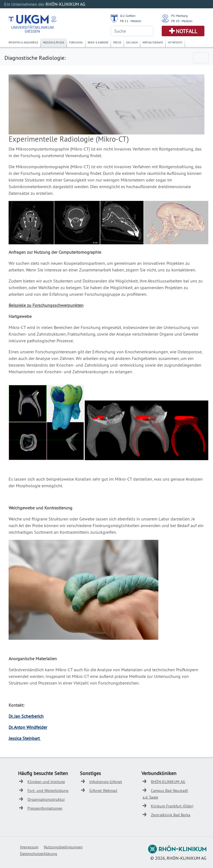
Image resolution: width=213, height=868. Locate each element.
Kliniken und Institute (46, 782)
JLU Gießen (128, 16)
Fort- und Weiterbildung (48, 791)
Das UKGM (132, 42)
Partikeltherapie (153, 42)
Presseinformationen (45, 808)
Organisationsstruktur (46, 799)
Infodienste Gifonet (106, 782)
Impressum (29, 847)
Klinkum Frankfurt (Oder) (172, 806)
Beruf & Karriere (98, 42)
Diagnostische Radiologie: (35, 58)
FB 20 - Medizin (182, 21)
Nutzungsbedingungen (63, 847)
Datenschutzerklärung (39, 854)
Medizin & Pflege (54, 42)
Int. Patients (175, 42)
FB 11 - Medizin (131, 21)
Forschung (76, 42)
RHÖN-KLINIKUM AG (168, 782)
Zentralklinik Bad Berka (171, 815)
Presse (117, 42)
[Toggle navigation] (201, 58)
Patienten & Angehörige (23, 42)
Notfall (187, 31)
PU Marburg (179, 16)
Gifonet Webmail (103, 791)
